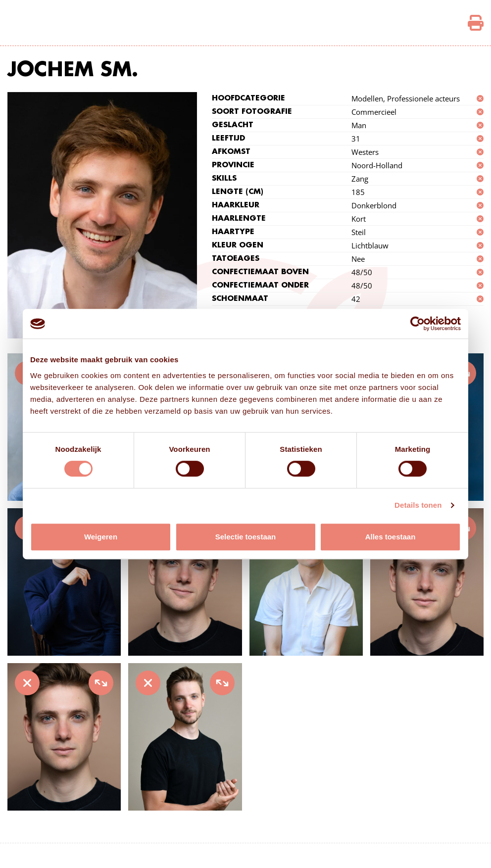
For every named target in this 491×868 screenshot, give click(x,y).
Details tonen (418, 505)
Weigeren (101, 537)
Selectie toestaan (246, 537)
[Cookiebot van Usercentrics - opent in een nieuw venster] (417, 324)
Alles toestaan (391, 537)
